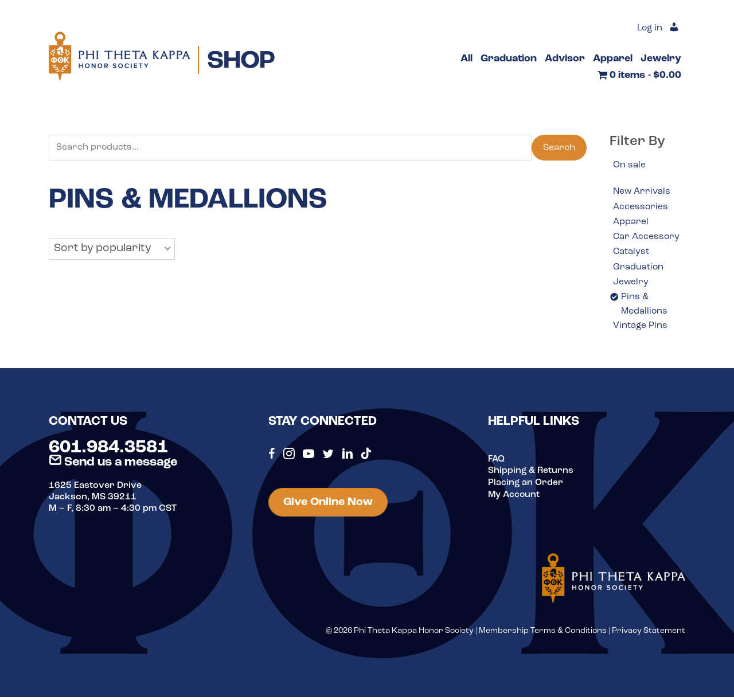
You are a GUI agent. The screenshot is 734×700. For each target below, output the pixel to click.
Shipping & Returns (531, 474)
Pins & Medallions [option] (645, 307)
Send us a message (113, 465)
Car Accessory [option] (647, 238)
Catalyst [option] (631, 253)
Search (559, 148)
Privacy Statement (649, 634)
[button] (112, 249)
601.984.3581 (108, 451)
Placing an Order (526, 485)
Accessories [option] (641, 207)
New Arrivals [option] (642, 192)
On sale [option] (629, 165)
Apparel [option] (631, 222)
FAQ (497, 462)
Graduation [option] (639, 268)
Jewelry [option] (631, 284)
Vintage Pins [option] (641, 329)
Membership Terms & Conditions (543, 634)
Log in (649, 29)
